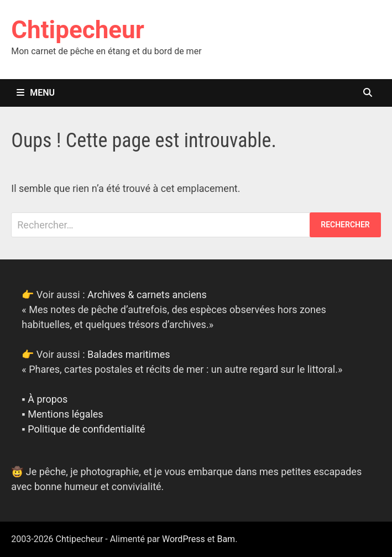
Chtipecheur (78, 30)
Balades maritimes (129, 354)
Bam (226, 539)
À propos (48, 399)
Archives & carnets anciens (147, 295)
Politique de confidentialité (86, 429)
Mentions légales (65, 414)
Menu (36, 93)
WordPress (184, 539)
